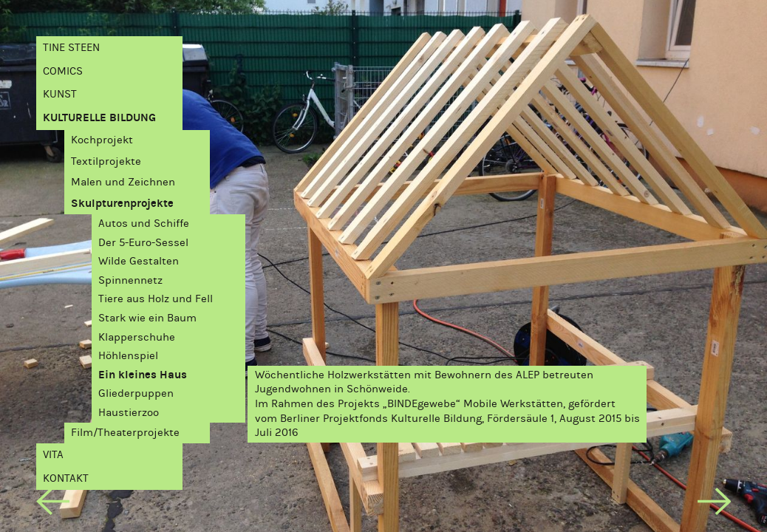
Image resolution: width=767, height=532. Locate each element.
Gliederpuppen (136, 393)
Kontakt (66, 478)
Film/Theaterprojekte (125, 432)
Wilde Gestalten (139, 261)
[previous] (53, 504)
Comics (63, 71)
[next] (714, 504)
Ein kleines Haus (143, 375)
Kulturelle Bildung (99, 117)
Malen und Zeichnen (123, 182)
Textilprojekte (106, 161)
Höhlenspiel (128, 355)
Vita (53, 454)
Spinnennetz (130, 280)
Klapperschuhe (137, 337)
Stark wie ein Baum (147, 318)
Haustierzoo (129, 412)
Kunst (60, 94)
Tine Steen (71, 47)
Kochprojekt (102, 140)
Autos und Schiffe (144, 223)
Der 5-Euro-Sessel (143, 242)
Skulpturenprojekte (122, 203)
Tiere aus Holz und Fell (156, 299)
